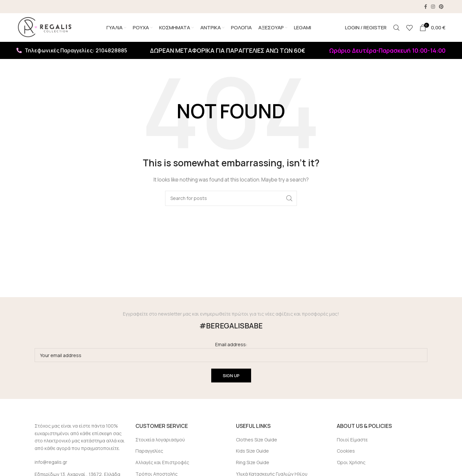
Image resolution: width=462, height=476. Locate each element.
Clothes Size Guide (257, 440)
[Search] (396, 28)
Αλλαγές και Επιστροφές (162, 463)
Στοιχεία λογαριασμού (160, 440)
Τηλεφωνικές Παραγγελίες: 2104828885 (72, 51)
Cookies (346, 452)
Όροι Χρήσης (351, 463)
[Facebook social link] (426, 7)
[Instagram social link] (433, 7)
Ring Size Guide (253, 463)
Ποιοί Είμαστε (352, 440)
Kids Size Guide (252, 452)
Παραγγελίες (149, 452)
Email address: (231, 353)
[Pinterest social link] (441, 7)
